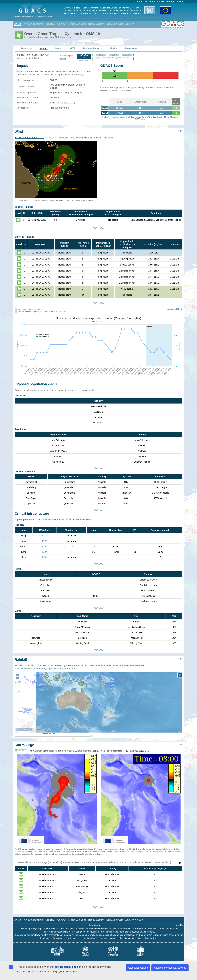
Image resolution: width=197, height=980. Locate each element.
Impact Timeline (24, 207)
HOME (18, 24)
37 (24, 220)
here (129, 90)
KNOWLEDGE (115, 24)
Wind (119, 102)
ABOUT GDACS (134, 918)
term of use (142, 1)
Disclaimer (95, 923)
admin (180, 1)
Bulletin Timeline (24, 237)
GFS (101, 55)
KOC (44, 546)
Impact (44, 48)
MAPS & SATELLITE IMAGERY (86, 24)
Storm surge (141, 102)
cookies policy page (66, 967)
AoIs (54, 384)
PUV (44, 541)
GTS (73, 48)
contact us (155, 1)
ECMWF (127, 55)
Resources (131, 48)
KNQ (44, 552)
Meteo (59, 48)
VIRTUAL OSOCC (56, 24)
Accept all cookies (138, 968)
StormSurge (24, 743)
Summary (26, 48)
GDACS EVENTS (33, 24)
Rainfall (162, 102)
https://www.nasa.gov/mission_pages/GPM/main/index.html (45, 666)
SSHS (111, 138)
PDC (44, 557)
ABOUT (130, 24)
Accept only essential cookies (170, 968)
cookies (180, 923)
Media (113, 48)
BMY (44, 536)
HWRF (114, 55)
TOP (180, 131)
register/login (168, 1)
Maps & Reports (93, 48)
